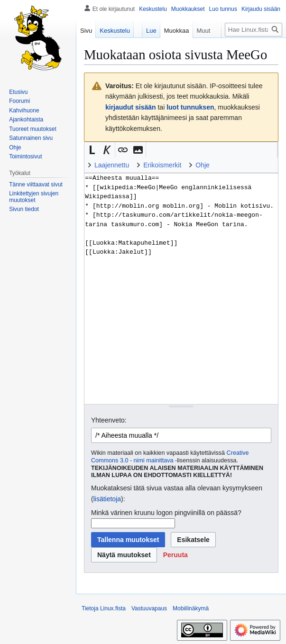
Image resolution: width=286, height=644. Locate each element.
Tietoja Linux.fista (104, 608)
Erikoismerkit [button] (162, 165)
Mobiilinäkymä (191, 608)
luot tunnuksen (190, 107)
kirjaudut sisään (131, 107)
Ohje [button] (203, 165)
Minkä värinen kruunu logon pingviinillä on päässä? (166, 513)
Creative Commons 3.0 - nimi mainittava (170, 457)
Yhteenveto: (109, 420)
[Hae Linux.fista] (254, 30)
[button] (92, 150)
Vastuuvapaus (149, 608)
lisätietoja (107, 499)
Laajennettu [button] (112, 165)
